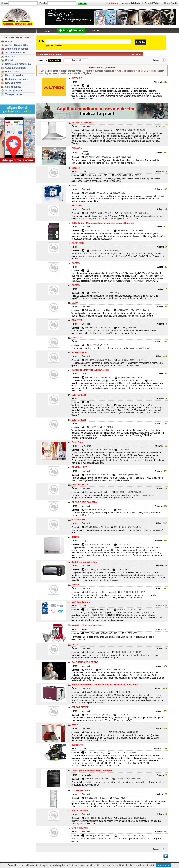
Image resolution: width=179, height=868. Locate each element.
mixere (89, 71)
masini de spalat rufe (70, 73)
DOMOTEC (77, 320)
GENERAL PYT (79, 467)
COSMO (75, 263)
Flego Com (77, 442)
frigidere (87, 73)
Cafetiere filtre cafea (50, 54)
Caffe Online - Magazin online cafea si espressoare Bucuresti (103, 223)
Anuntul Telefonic (131, 3)
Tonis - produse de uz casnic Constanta (92, 771)
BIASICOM (77, 148)
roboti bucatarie (158, 71)
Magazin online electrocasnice (87, 625)
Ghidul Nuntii (170, 3)
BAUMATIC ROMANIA (83, 123)
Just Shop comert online (84, 562)
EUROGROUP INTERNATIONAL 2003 (90, 370)
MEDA (75, 645)
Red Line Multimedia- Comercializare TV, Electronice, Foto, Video (105, 685)
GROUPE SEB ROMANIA (84, 502)
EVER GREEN (79, 395)
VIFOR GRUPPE (80, 811)
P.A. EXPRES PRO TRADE (85, 662)
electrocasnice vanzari (72, 71)
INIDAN (75, 537)
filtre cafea (143, 71)
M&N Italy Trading (81, 602)
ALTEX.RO (77, 78)
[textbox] (88, 41)
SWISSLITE (77, 745)
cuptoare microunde (104, 71)
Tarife (95, 31)
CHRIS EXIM (78, 243)
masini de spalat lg (126, 71)
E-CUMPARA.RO (80, 353)
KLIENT (75, 585)
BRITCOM (76, 206)
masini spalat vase (48, 73)
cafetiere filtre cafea (49, 71)
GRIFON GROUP (80, 485)
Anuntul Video (152, 3)
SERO (74, 725)
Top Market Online (81, 790)
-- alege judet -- (76, 60)
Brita (74, 185)
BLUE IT (76, 168)
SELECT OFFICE (80, 707)
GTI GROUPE (78, 520)
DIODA (75, 303)
